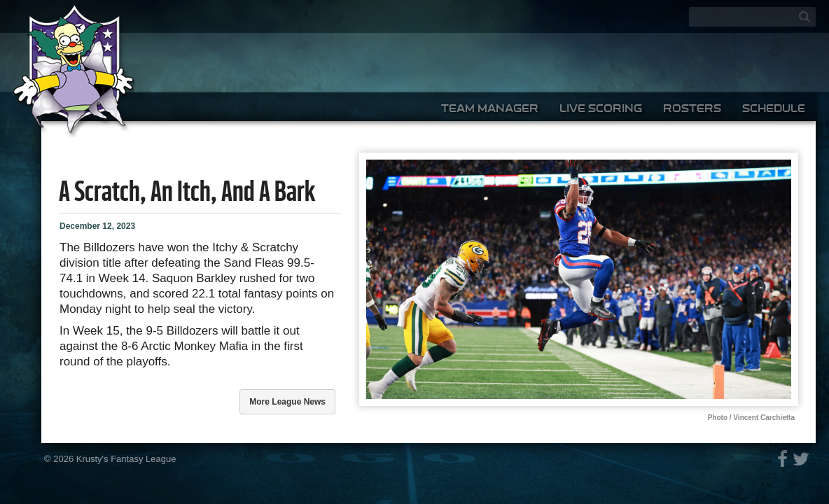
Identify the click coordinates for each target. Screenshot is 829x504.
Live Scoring (601, 108)
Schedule (774, 108)
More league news (287, 402)
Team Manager (490, 108)
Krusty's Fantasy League (126, 459)
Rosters (692, 108)
